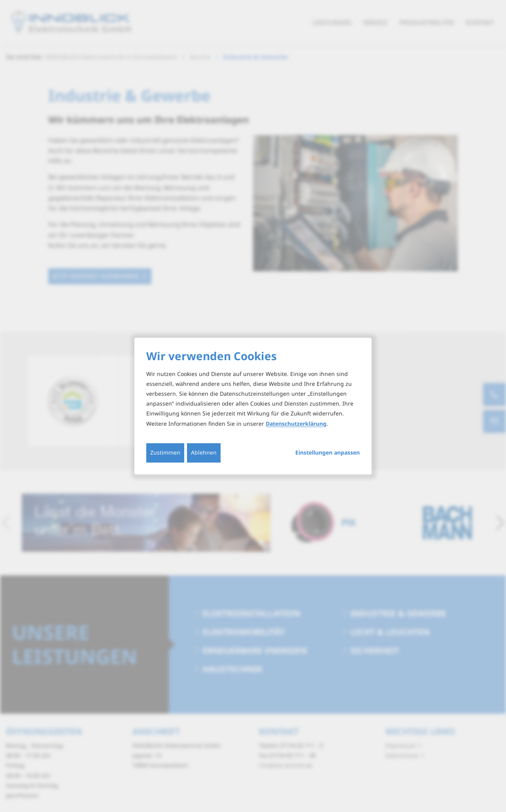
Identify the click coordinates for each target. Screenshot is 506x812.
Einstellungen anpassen (328, 453)
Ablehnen (204, 452)
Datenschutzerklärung (296, 424)
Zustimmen (165, 452)
